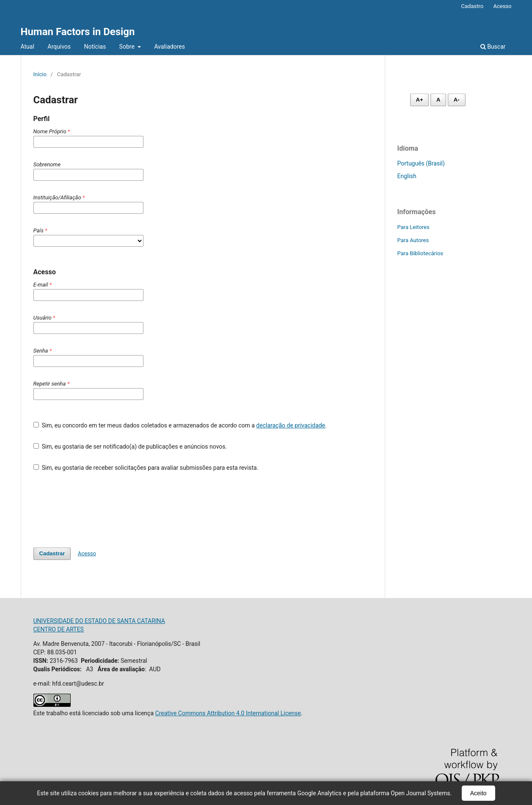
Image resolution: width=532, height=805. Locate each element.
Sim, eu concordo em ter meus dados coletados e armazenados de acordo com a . (180, 425)
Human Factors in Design (78, 32)
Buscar (493, 47)
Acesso (502, 6)
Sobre (128, 47)
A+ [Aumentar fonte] (420, 100)
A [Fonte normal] (438, 100)
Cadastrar (52, 553)
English (407, 176)
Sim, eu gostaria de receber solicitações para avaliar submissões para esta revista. (146, 468)
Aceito (478, 793)
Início (40, 74)
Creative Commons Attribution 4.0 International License (228, 713)
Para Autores (413, 240)
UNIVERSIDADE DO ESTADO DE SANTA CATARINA (99, 621)
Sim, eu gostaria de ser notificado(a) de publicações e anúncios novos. (130, 447)
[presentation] (98, 510)
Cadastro (473, 6)
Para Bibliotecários (420, 253)
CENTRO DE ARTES (59, 629)
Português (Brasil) (421, 163)
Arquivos (59, 47)
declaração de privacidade (291, 425)
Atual (28, 47)
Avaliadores (170, 47)
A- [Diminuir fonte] (457, 100)
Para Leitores (413, 227)
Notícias (95, 47)
